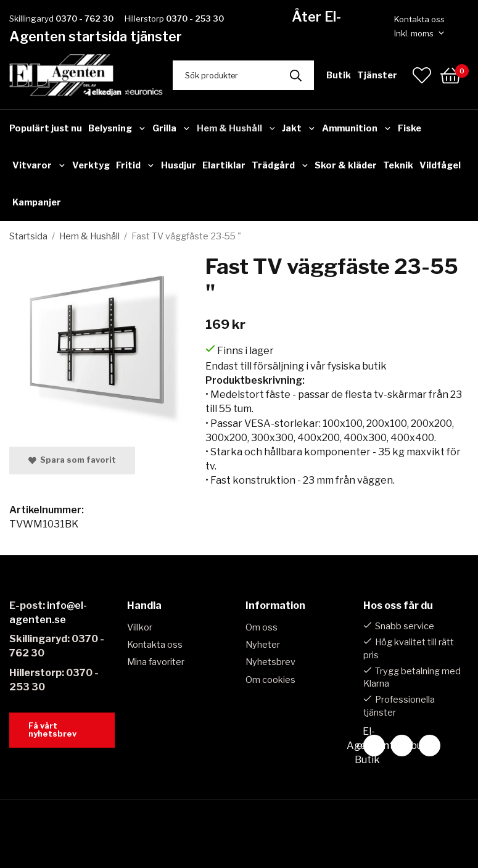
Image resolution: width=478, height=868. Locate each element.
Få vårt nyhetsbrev (52, 730)
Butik (339, 75)
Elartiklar (224, 165)
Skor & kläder (346, 165)
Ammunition (357, 128)
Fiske (410, 128)
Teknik (398, 165)
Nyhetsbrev (270, 662)
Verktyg (91, 165)
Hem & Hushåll (237, 128)
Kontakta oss (419, 19)
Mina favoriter (156, 662)
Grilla (171, 128)
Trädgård (280, 165)
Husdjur (179, 165)
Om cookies (270, 680)
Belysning (117, 128)
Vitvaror (39, 165)
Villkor (140, 627)
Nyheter (263, 645)
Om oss (262, 627)
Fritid (135, 165)
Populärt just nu (46, 128)
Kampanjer (37, 202)
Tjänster (377, 75)
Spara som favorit (72, 460)
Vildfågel (440, 165)
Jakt (299, 128)
